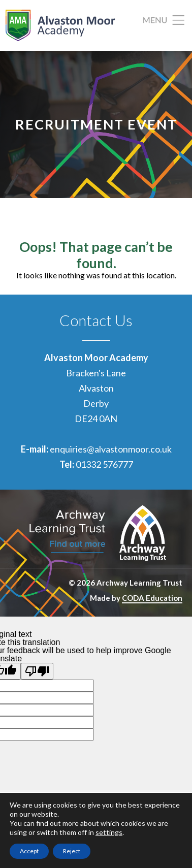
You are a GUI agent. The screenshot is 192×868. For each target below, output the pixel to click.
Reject (72, 851)
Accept (29, 851)
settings (109, 832)
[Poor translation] (37, 671)
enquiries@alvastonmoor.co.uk (111, 449)
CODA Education (152, 598)
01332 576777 (104, 464)
